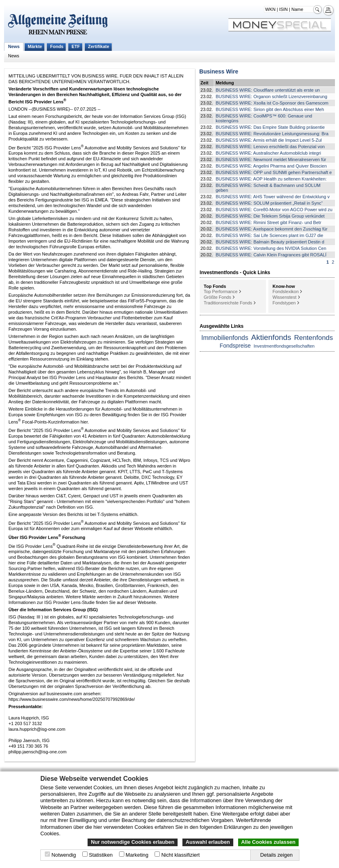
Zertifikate (99, 46)
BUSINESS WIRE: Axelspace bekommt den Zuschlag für (271, 229)
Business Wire (219, 71)
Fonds (57, 46)
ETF (76, 46)
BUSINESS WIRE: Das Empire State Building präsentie (270, 127)
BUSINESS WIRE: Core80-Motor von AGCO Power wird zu (274, 210)
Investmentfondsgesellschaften (284, 346)
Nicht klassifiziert (181, 855)
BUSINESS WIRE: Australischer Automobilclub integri (268, 153)
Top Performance (221, 291)
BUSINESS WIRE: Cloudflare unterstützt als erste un (268, 90)
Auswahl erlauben (208, 842)
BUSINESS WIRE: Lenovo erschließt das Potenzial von (270, 147)
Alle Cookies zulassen (268, 842)
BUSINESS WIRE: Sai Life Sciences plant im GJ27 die (269, 235)
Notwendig (64, 855)
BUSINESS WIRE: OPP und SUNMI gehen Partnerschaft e (274, 172)
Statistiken (101, 855)
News (14, 46)
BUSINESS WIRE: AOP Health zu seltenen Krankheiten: (271, 179)
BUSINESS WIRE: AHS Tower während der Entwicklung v (272, 197)
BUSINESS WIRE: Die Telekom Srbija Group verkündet (270, 216)
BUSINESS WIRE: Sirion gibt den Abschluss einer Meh (270, 109)
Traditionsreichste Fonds (228, 303)
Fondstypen (284, 303)
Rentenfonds (314, 338)
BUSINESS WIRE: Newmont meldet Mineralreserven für (271, 159)
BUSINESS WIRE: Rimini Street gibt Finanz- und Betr (268, 222)
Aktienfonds (271, 337)
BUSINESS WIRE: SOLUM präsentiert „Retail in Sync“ (269, 203)
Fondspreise (235, 346)
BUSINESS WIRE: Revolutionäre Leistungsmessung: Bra (272, 134)
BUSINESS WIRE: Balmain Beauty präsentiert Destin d (270, 242)
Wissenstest (284, 297)
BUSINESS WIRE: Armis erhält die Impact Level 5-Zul (269, 140)
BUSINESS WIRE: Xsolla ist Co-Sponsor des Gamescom (272, 103)
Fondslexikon (286, 291)
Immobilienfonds (225, 338)
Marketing (137, 855)
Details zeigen (276, 855)
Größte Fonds (218, 297)
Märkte (35, 46)
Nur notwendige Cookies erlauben (133, 842)
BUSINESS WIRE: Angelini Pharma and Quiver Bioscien (271, 166)
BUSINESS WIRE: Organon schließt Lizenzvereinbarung (271, 96)
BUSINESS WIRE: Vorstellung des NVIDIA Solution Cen (271, 248)
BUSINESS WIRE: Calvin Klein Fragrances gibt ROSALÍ (271, 255)
